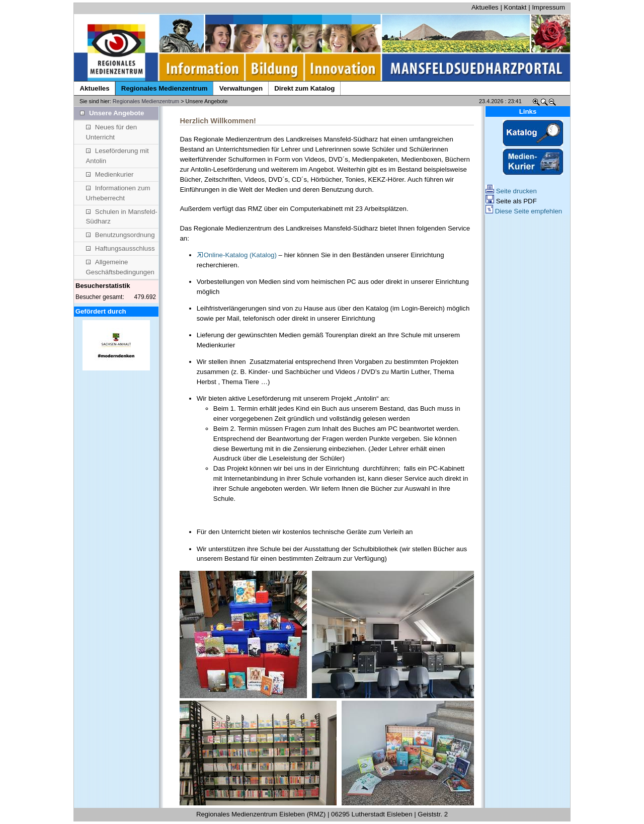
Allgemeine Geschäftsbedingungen (120, 267)
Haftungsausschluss (120, 248)
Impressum (548, 7)
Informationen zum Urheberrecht (118, 193)
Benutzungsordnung (120, 235)
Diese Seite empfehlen (524, 211)
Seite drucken (511, 191)
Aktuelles (485, 7)
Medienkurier (110, 174)
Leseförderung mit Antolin (117, 156)
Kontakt (515, 7)
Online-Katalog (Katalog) (237, 255)
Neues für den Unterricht (112, 132)
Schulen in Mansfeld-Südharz (122, 217)
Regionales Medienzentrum (146, 101)
